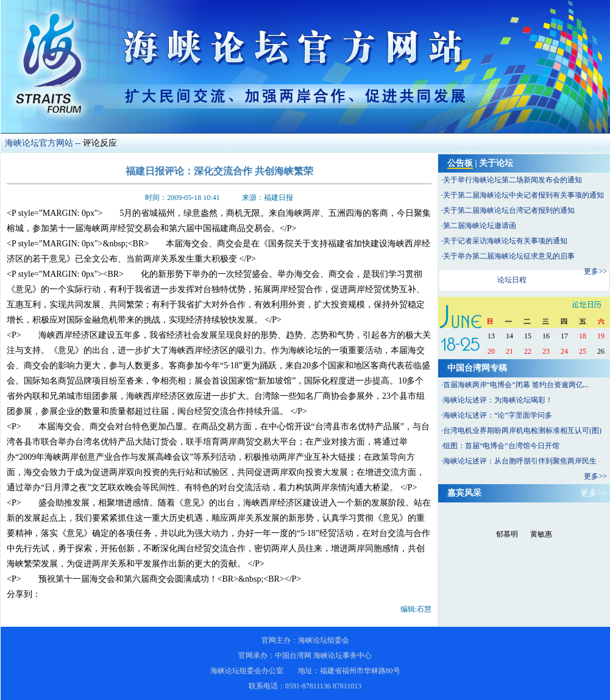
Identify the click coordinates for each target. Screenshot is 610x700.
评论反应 (100, 143)
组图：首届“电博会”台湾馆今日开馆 (501, 446)
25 (583, 351)
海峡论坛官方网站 (39, 143)
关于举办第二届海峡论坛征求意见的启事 (509, 256)
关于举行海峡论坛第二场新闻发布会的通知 (512, 180)
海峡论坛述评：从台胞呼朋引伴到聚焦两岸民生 (520, 461)
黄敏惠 (541, 534)
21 (509, 351)
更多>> (595, 271)
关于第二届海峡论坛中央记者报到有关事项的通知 (523, 195)
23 (546, 351)
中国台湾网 (293, 655)
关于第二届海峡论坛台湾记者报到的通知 (509, 210)
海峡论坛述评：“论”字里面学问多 (498, 415)
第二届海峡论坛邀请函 (480, 226)
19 (601, 336)
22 (528, 351)
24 (564, 351)
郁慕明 (507, 534)
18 (583, 336)
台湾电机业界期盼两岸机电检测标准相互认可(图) (522, 430)
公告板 (460, 163)
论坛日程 (512, 280)
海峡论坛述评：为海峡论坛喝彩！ (498, 400)
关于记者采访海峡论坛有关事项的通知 (505, 241)
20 (491, 351)
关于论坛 (496, 163)
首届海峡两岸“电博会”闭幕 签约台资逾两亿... (516, 385)
